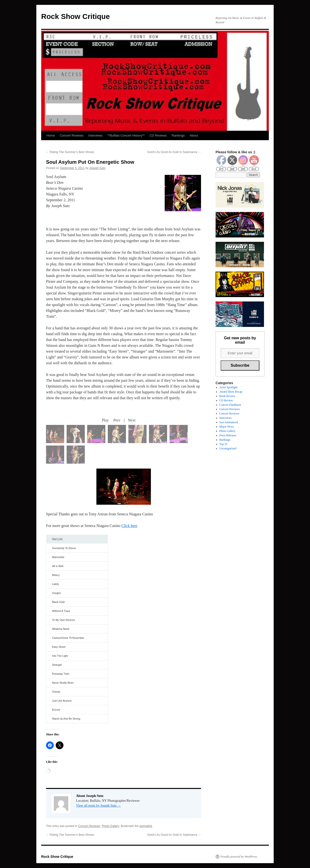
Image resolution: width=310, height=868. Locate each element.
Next (132, 420)
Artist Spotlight (228, 387)
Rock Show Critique (75, 16)
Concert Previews (230, 409)
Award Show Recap (231, 392)
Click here (129, 526)
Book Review (227, 396)
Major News (227, 427)
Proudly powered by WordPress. (239, 857)
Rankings (178, 135)
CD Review (226, 400)
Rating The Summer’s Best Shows (70, 152)
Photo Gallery (110, 826)
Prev (117, 420)
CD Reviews (158, 135)
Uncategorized (228, 448)
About (194, 135)
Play (105, 420)
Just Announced (229, 422)
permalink (146, 826)
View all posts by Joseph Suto (98, 806)
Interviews (96, 135)
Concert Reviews (72, 135)
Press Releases (228, 435)
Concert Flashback (230, 405)
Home (51, 135)
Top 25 (224, 444)
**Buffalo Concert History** (126, 135)
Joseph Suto (97, 168)
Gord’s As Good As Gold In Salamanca (174, 152)
